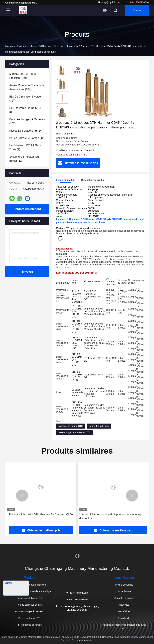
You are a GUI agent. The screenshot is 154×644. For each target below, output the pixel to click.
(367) (25, 99)
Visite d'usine (124, 591)
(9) (25, 147)
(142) (27, 121)
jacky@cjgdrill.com (109, 2)
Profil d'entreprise (124, 585)
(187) (27, 87)
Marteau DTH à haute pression (46, 46)
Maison (9, 46)
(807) (25, 110)
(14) (26, 131)
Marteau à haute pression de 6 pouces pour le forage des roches (111, 516)
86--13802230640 (138, 2)
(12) (27, 138)
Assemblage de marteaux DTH (74, 432)
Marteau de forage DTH (71, 426)
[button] (62, 116)
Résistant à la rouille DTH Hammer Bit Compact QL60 (41, 514)
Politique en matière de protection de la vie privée (124, 626)
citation (137, 10)
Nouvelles (124, 605)
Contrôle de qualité (124, 598)
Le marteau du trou (99, 426)
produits (21, 46)
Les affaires (124, 611)
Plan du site (124, 618)
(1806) (23, 76)
